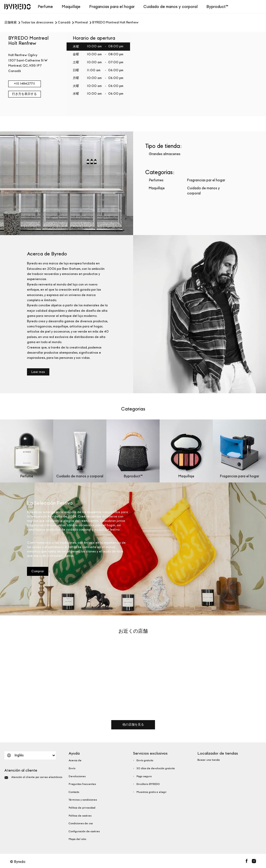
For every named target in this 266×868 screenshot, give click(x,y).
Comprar (38, 571)
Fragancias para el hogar (112, 7)
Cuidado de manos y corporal (171, 7)
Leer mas (38, 372)
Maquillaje (71, 7)
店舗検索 (11, 23)
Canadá (64, 23)
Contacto (74, 792)
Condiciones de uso (81, 824)
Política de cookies (80, 816)
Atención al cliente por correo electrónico (33, 778)
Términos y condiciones (83, 800)
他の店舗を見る (133, 724)
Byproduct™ (217, 7)
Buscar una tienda (209, 760)
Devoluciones (77, 776)
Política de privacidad (82, 808)
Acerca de (75, 760)
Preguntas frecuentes (82, 784)
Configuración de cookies (84, 831)
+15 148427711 (25, 84)
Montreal (81, 23)
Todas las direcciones (37, 23)
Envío (72, 768)
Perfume (45, 7)
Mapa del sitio (77, 839)
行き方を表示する (24, 94)
